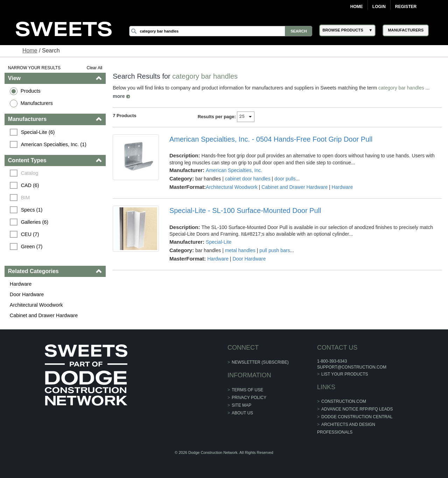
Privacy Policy (249, 398)
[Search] (221, 31)
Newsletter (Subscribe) (260, 362)
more (119, 96)
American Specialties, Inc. (234, 170)
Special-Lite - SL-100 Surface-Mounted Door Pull (245, 211)
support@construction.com (352, 367)
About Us (242, 413)
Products (31, 91)
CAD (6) (30, 185)
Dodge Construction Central (357, 417)
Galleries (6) (35, 222)
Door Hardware (27, 294)
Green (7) (32, 247)
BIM (26, 198)
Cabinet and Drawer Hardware (44, 315)
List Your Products (345, 374)
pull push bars (275, 250)
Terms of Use (247, 390)
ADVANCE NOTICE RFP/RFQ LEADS (357, 409)
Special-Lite (219, 242)
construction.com (344, 401)
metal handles (240, 250)
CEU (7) (30, 234)
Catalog (30, 173)
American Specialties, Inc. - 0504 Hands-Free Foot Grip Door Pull (271, 139)
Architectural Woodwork (36, 305)
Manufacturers (37, 103)
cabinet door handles (248, 179)
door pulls (285, 179)
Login (379, 7)
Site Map (241, 405)
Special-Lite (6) (38, 132)
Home (357, 7)
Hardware (21, 284)
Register (406, 7)
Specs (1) (32, 210)
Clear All (95, 68)
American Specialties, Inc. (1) (54, 144)
